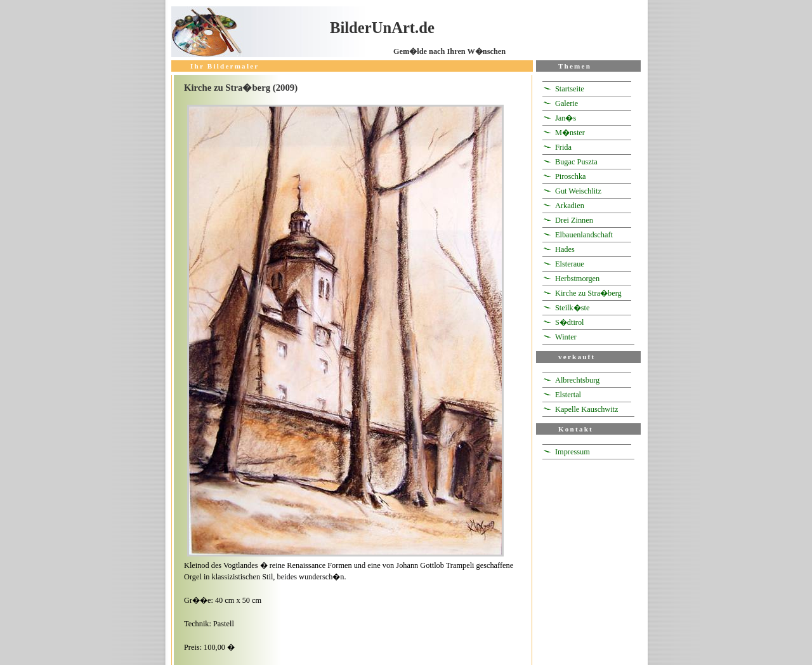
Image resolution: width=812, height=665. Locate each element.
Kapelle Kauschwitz (587, 409)
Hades (565, 249)
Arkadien (570, 206)
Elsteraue (570, 264)
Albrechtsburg (577, 380)
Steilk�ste (572, 308)
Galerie (566, 103)
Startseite (570, 89)
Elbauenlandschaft (584, 235)
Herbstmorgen (577, 279)
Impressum (573, 452)
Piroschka (571, 176)
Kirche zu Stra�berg (588, 293)
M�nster (570, 133)
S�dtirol (570, 322)
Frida (563, 147)
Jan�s (566, 118)
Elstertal (568, 395)
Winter (566, 337)
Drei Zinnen (574, 220)
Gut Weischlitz (578, 191)
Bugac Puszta (576, 162)
